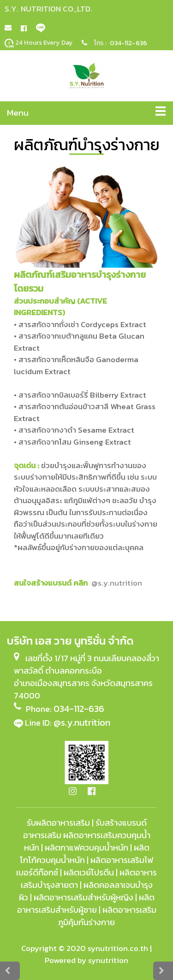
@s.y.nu (117, 583)
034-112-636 (128, 43)
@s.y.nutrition (82, 722)
